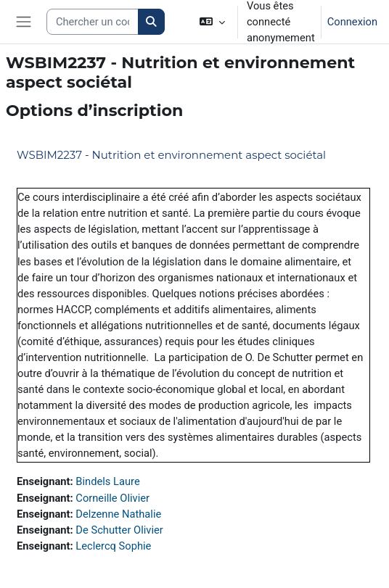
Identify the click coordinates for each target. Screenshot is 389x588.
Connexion (352, 22)
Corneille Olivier (112, 498)
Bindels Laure (107, 481)
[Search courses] (93, 22)
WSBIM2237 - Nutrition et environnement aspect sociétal (171, 155)
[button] (212, 22)
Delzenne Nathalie (118, 514)
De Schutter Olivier (119, 530)
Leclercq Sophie (113, 546)
